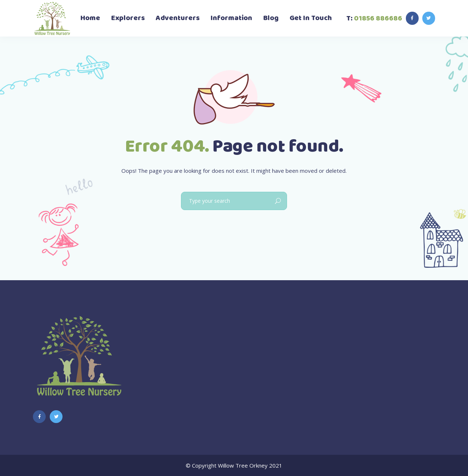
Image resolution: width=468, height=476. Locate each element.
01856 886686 (378, 18)
